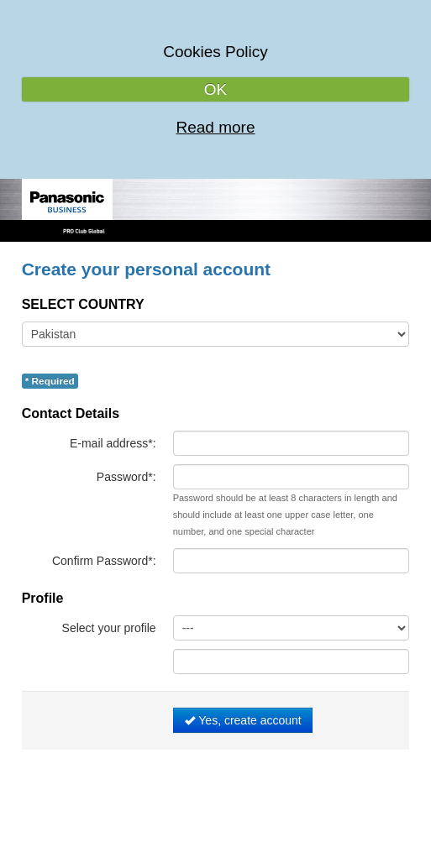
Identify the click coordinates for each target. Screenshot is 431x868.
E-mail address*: (113, 443)
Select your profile (109, 628)
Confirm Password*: (104, 561)
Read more (215, 127)
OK (215, 89)
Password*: (126, 477)
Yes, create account (243, 720)
